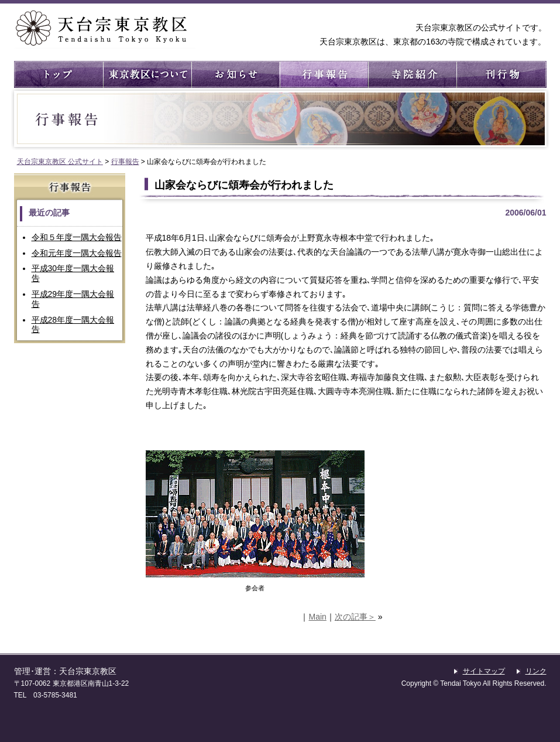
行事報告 (323, 74)
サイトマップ (484, 671)
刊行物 (500, 74)
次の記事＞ (355, 617)
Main (317, 617)
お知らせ (235, 74)
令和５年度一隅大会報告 (77, 237)
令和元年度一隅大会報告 (77, 253)
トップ (58, 74)
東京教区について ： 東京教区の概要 (147, 74)
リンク (536, 671)
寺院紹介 (412, 74)
